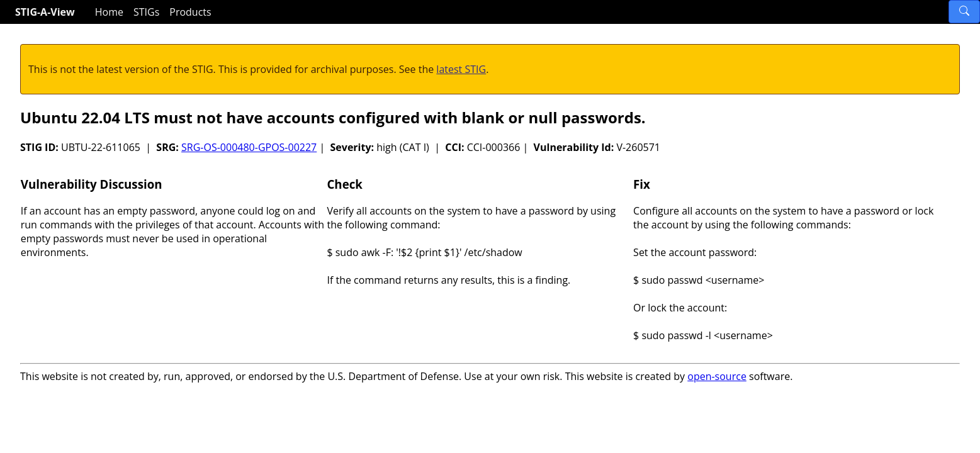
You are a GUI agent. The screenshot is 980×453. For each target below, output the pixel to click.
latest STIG (461, 69)
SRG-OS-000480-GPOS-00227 (249, 147)
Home (109, 12)
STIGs (146, 12)
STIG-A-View (45, 12)
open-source (717, 376)
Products (190, 12)
